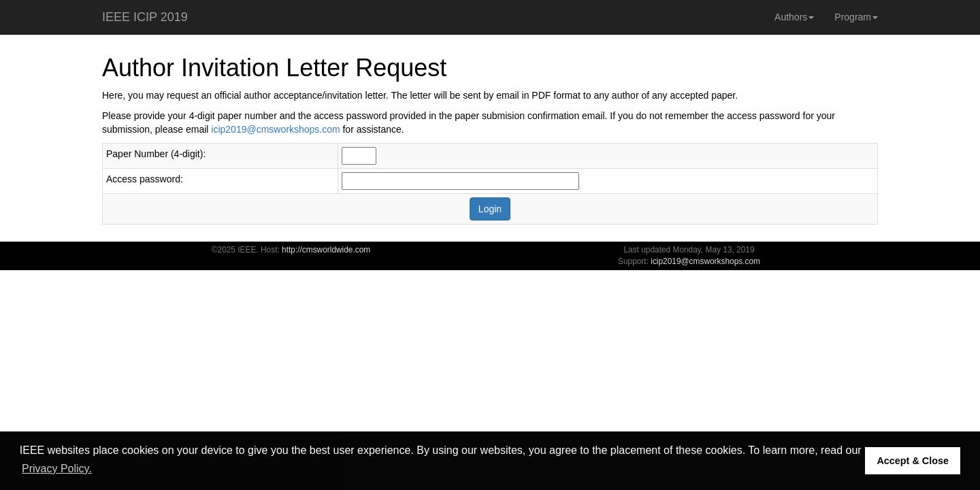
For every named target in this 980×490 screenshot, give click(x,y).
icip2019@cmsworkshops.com (275, 129)
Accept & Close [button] (913, 461)
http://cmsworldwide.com (326, 250)
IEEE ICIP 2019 (145, 17)
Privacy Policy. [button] (57, 469)
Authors (794, 17)
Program (856, 17)
